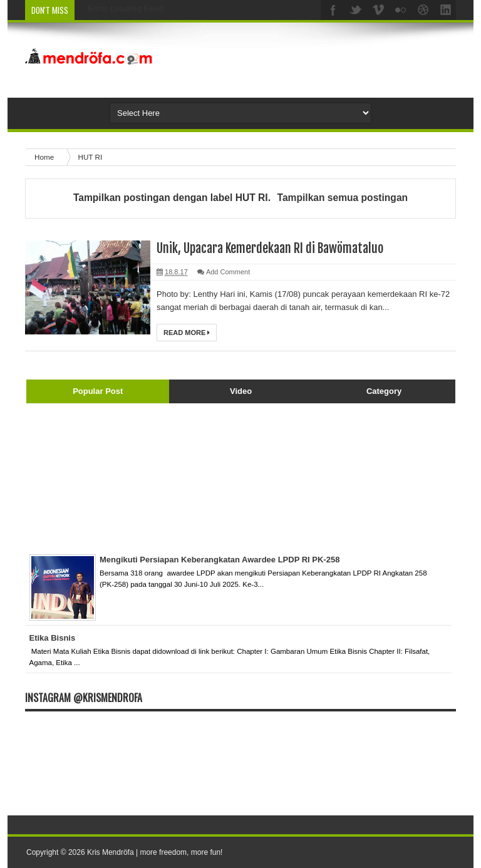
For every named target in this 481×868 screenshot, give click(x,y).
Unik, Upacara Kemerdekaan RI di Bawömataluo (270, 248)
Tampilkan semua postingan (343, 198)
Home (45, 157)
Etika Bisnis (53, 638)
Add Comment (228, 272)
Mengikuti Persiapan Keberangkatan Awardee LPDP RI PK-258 (220, 560)
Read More (187, 333)
